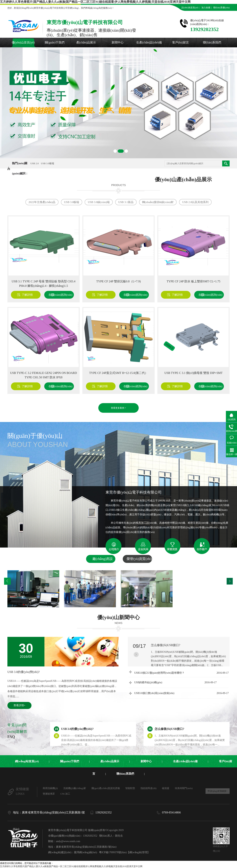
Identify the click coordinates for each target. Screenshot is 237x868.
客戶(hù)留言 (181, 42)
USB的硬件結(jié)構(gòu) (175, 682)
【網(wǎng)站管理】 (138, 852)
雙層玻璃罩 (49, 794)
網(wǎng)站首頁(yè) (27, 761)
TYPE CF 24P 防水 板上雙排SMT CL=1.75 (193, 281)
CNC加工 (65, 794)
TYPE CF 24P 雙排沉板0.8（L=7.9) (118, 281)
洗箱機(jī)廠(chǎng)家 (75, 788)
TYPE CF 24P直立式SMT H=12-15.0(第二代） (118, 373)
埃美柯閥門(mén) (184, 788)
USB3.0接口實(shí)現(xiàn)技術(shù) (181, 693)
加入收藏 (206, 8)
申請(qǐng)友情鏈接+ (218, 791)
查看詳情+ (19, 705)
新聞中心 (118, 42)
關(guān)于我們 (55, 42)
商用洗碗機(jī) (50, 788)
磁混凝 (166, 788)
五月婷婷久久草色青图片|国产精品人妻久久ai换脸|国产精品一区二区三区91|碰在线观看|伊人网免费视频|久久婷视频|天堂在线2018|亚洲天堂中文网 (95, 2)
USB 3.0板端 (47, 163)
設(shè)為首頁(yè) (190, 8)
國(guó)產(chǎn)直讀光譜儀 (106, 788)
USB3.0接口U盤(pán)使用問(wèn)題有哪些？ (181, 672)
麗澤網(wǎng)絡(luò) (85, 852)
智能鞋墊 (130, 788)
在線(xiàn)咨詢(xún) (60, 295)
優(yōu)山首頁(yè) (23, 42)
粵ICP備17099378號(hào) (113, 852)
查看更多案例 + (118, 408)
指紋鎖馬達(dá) (148, 788)
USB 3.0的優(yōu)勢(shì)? (24, 672)
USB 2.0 (35, 163)
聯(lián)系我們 (212, 42)
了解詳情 (27, 295)
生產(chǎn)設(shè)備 (149, 42)
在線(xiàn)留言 (221, 13)
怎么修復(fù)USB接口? (166, 645)
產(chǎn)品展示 (86, 42)
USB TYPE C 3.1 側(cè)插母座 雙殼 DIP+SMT (193, 373)
